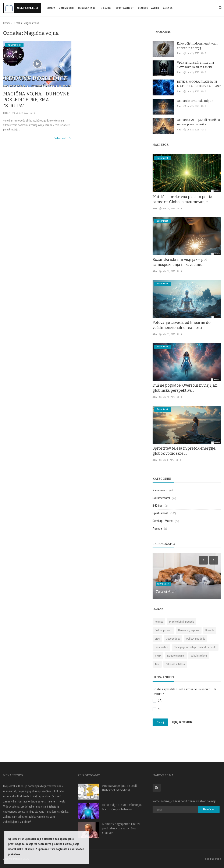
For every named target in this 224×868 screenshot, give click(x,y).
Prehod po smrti (163, 630)
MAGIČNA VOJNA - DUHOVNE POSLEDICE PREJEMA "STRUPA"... (37, 100)
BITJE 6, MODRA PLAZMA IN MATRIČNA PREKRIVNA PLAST (199, 84)
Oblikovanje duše (196, 639)
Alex (179, 53)
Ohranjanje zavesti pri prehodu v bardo (195, 647)
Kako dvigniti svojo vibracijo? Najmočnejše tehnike (122, 807)
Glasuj (160, 722)
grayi (157, 639)
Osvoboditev (173, 639)
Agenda (168, 8)
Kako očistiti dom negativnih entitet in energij (197, 46)
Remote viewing (176, 656)
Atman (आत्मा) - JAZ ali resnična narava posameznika (198, 122)
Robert (7, 113)
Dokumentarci (87, 8)
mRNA (158, 656)
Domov (51, 8)
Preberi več (63, 138)
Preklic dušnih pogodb (182, 622)
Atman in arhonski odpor (195, 101)
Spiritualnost (125, 8)
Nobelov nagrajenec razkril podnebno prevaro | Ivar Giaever (121, 828)
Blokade (210, 630)
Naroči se (209, 809)
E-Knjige (106, 8)
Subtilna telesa (199, 656)
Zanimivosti (67, 8)
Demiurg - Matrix (148, 8)
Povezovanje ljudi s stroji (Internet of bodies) (119, 788)
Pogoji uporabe (212, 859)
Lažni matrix (161, 647)
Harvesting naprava (189, 630)
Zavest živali (167, 592)
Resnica (159, 622)
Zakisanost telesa (175, 664)
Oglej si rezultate (182, 722)
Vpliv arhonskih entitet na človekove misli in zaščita (195, 65)
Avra (157, 664)
